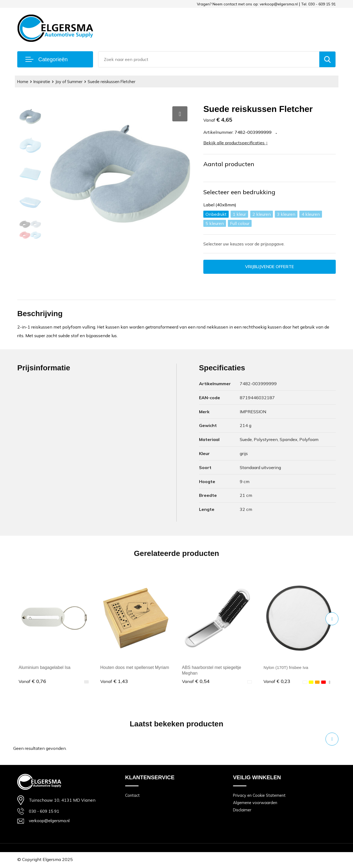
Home (23, 82)
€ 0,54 (196, 681)
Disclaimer (243, 811)
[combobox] (209, 59)
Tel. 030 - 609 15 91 (318, 4)
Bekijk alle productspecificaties (235, 143)
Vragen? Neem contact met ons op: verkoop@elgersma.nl (247, 4)
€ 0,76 (32, 681)
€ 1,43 (114, 681)
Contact (132, 796)
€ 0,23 (277, 681)
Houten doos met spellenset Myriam (135, 668)
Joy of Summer (70, 82)
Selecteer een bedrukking (239, 192)
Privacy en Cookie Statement (260, 796)
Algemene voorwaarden (256, 803)
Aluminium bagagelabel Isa (44, 668)
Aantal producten (229, 164)
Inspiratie (43, 82)
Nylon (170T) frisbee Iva (287, 668)
